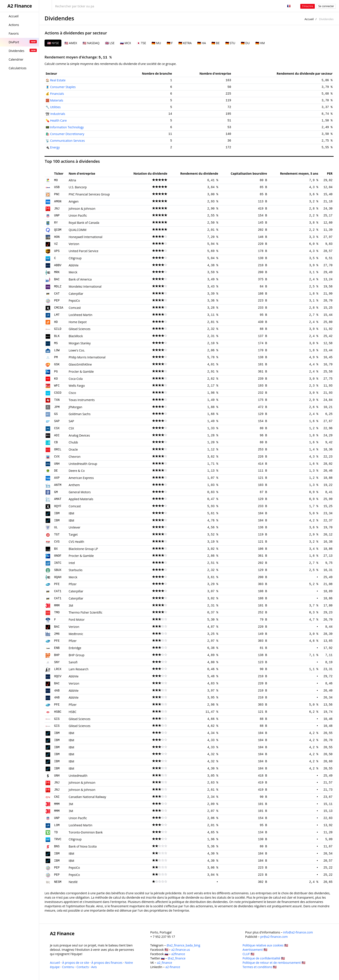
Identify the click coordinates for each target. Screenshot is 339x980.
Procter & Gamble (81, 372)
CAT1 (58, 591)
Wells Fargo (77, 386)
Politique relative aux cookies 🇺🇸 (265, 945)
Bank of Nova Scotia (83, 846)
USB (57, 187)
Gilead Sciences (79, 329)
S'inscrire (308, 6)
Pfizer (73, 584)
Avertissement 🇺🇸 (255, 950)
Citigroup (75, 258)
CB (56, 442)
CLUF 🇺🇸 (248, 954)
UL (56, 527)
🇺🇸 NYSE (53, 43)
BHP (57, 655)
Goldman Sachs (79, 414)
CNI (57, 797)
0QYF (58, 506)
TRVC (58, 839)
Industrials (58, 114)
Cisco (72, 393)
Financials (57, 94)
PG (56, 372)
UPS (57, 251)
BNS (57, 846)
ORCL (58, 450)
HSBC (58, 712)
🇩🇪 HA (201, 43)
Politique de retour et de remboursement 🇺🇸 (274, 963)
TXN (57, 400)
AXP (57, 478)
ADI (57, 435)
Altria (72, 180)
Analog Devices (79, 435)
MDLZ (58, 287)
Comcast (75, 308)
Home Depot (78, 322)
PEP (57, 301)
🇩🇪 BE (215, 43)
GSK (57, 364)
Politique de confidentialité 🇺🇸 (264, 958)
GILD (58, 329)
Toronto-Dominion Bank (86, 832)
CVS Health (76, 542)
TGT (57, 535)
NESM (58, 882)
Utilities (55, 107)
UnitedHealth (78, 776)
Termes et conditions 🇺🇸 (260, 967)
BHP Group (76, 655)
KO (56, 379)
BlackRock (76, 336)
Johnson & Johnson (82, 209)
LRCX (58, 669)
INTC (58, 563)
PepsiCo (74, 301)
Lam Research (78, 669)
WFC (57, 386)
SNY (57, 662)
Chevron (74, 457)
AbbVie (74, 265)
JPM (57, 407)
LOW (57, 350)
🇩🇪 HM (260, 43)
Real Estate (58, 80)
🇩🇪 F (170, 43)
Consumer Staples (63, 87)
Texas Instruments (82, 400)
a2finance (178, 954)
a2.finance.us (181, 950)
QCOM (58, 230)
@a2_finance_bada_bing (183, 945)
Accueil (309, 19)
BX (56, 549)
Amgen (74, 201)
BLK (57, 336)
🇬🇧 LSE (110, 43)
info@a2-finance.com (298, 932)
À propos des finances (107, 963)
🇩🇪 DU (245, 43)
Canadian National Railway (87, 797)
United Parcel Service (83, 251)
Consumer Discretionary (67, 134)
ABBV (58, 265)
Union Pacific (78, 215)
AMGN (58, 201)
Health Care (58, 120)
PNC (57, 194)
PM (56, 357)
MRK (57, 272)
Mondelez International (85, 286)
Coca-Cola (76, 379)
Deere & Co (77, 471)
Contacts (83, 967)
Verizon (74, 244)
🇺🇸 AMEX (71, 43)
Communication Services (68, 141)
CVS (57, 542)
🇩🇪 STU (230, 43)
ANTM (58, 485)
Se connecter (326, 6)
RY (56, 223)
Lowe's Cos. (77, 350)
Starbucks (75, 570)
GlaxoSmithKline (80, 364)
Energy (55, 147)
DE (56, 471)
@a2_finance (177, 958)
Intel (72, 563)
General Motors (80, 492)
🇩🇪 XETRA (185, 43)
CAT (57, 294)
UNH (57, 464)
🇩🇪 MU (156, 43)
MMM (57, 606)
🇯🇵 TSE (141, 43)
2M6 (57, 634)
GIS (57, 719)
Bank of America (80, 279)
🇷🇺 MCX (125, 43)
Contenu (68, 967)
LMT (57, 315)
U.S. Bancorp (78, 187)
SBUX (58, 570)
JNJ (57, 209)
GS (56, 414)
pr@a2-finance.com (274, 937)
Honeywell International (85, 237)
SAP (57, 421)
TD (56, 832)
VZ (56, 244)
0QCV (58, 676)
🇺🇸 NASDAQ (91, 43)
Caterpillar (76, 294)
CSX (57, 428)
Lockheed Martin (80, 315)
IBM (57, 513)
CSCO (58, 393)
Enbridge (75, 648)
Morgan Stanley (80, 343)
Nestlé (73, 882)
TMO (57, 612)
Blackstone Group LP (83, 549)
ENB (57, 648)
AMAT (58, 499)
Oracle (73, 449)
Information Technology (67, 127)
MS (56, 343)
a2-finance (173, 967)
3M (71, 605)
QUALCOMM (77, 230)
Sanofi (73, 662)
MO (56, 180)
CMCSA (59, 308)
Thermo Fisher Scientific (85, 612)
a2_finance (165, 963)
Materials (57, 100)
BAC (57, 279)
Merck (73, 272)
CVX (57, 457)
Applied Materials (81, 499)
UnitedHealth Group (83, 464)
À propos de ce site (76, 963)
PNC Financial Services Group (89, 194)
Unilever (74, 527)
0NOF (58, 556)
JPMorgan (75, 407)
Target (73, 534)
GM (56, 492)
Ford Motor (77, 620)
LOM (57, 825)
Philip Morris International (87, 357)
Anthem (74, 485)
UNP (57, 216)
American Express (81, 478)
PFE (57, 584)
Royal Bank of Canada (84, 223)
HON (57, 237)
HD (56, 322)
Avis (94, 967)
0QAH (58, 577)
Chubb (73, 442)
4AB (57, 691)
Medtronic (76, 634)
